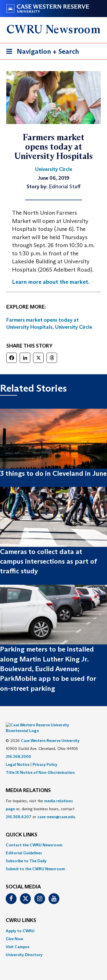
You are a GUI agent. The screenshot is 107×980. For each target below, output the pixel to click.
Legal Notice (18, 756)
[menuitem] (53, 836)
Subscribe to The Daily (26, 852)
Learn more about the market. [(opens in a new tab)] (51, 282)
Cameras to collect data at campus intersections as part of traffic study (48, 561)
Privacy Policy (45, 756)
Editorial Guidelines (24, 844)
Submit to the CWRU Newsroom (35, 860)
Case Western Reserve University (50, 732)
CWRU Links (21, 912)
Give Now (14, 930)
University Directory (24, 946)
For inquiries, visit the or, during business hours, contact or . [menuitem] (41, 800)
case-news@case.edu (56, 808)
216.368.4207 (19, 808)
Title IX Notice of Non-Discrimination (40, 764)
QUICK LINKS (22, 826)
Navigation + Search (41, 52)
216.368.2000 (18, 748)
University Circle (74, 327)
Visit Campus (18, 938)
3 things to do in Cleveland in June (53, 473)
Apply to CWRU (20, 922)
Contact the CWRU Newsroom (34, 836)
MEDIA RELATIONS (28, 782)
